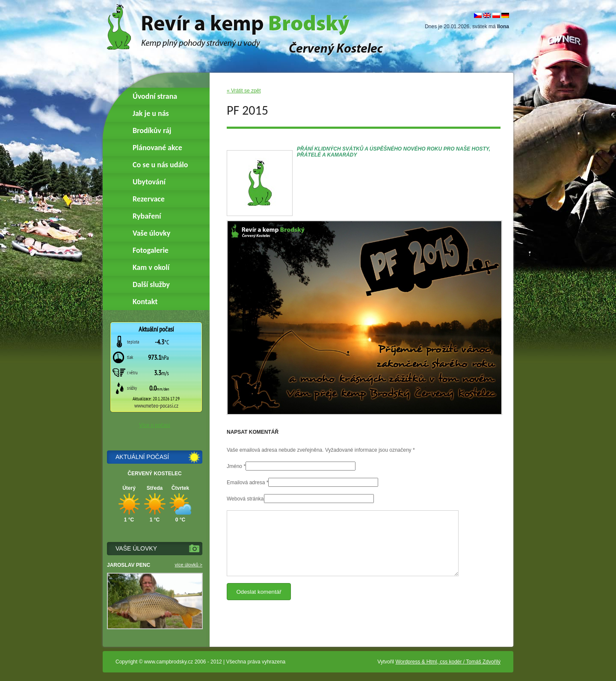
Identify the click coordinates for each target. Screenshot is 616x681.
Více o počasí (155, 425)
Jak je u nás (151, 113)
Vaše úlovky (151, 233)
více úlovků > (188, 565)
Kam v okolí (151, 267)
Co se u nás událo (160, 165)
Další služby (151, 284)
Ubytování (149, 182)
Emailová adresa (246, 483)
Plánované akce (157, 148)
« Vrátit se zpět (244, 91)
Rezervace (149, 199)
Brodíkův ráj (152, 130)
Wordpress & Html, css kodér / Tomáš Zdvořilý (448, 662)
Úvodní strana (155, 96)
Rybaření (147, 216)
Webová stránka (245, 499)
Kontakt (145, 302)
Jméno (234, 466)
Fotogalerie (151, 250)
